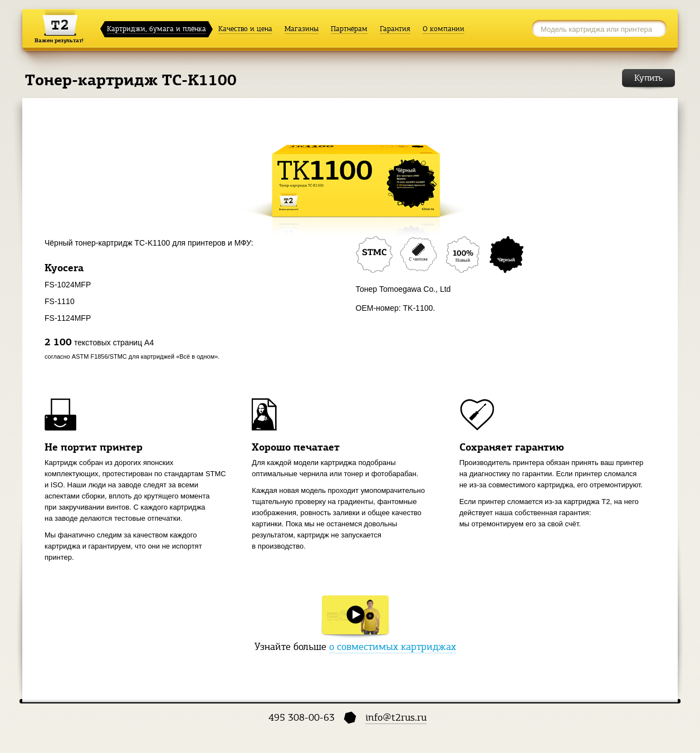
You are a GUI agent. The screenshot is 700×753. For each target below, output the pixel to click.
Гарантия (395, 29)
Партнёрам (349, 29)
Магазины (302, 29)
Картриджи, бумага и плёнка (156, 29)
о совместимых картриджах (393, 647)
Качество (245, 29)
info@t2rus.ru (396, 717)
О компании (444, 29)
